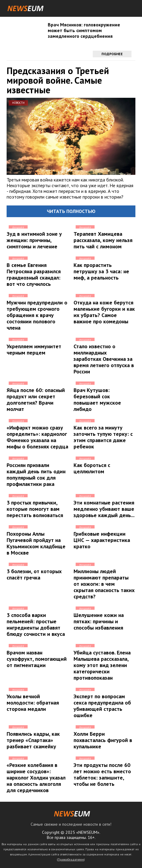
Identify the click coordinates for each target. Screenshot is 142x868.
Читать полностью (71, 211)
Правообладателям (71, 859)
